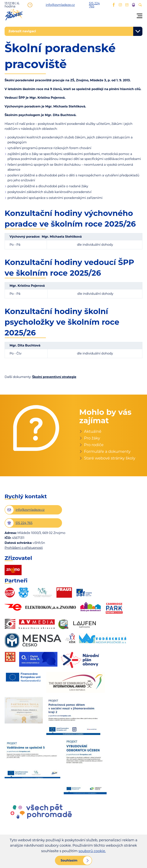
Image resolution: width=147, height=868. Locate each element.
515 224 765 (91, 5)
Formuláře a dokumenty (107, 451)
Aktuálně (93, 431)
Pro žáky (92, 438)
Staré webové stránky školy (110, 458)
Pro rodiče (94, 445)
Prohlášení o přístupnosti (24, 548)
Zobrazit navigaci (22, 31)
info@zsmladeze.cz (54, 5)
